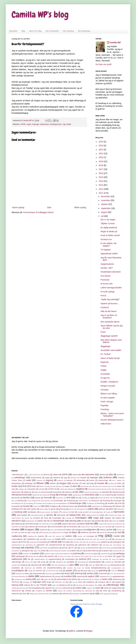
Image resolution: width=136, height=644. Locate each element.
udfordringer (113, 585)
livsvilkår (15, 532)
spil (79, 571)
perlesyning (106, 548)
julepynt (65, 524)
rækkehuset (17, 559)
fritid (43, 506)
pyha (95, 554)
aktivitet (102, 475)
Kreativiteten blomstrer (111, 272)
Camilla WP (115, 43)
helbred (65, 512)
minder (117, 536)
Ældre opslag (80, 207)
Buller (34, 486)
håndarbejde (59, 521)
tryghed (118, 582)
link (111, 530)
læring (102, 532)
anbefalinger (20, 478)
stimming (49, 574)
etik (100, 495)
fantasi (38, 498)
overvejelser (117, 545)
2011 (101, 193)
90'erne (46, 475)
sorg (60, 571)
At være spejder (108, 398)
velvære (28, 591)
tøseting (79, 585)
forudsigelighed (61, 503)
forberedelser (83, 501)
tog (73, 582)
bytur (60, 486)
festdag (85, 498)
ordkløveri (95, 545)
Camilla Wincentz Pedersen (80, 604)
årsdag (113, 594)
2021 (101, 153)
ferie (69, 498)
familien (27, 498)
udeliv (100, 585)
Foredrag (105, 409)
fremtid (26, 506)
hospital (111, 515)
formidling (30, 503)
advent (75, 475)
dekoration (118, 489)
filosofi (101, 498)
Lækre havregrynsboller (111, 288)
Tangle (97, 579)
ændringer (76, 594)
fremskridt (16, 506)
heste (108, 512)
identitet (98, 521)
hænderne (16, 521)
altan (111, 474)
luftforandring (44, 532)
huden (119, 515)
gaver (53, 509)
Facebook (120, 495)
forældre (111, 503)
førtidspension (56, 124)
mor (41, 539)
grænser (102, 509)
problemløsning (92, 551)
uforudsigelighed (35, 588)
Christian (105, 390)
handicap (18, 512)
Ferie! (103, 332)
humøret (37, 518)
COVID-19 (52, 489)
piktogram (26, 551)
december (106, 196)
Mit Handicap (84, 31)
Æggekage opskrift (109, 336)
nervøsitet (43, 542)
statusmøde (37, 574)
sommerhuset (51, 571)
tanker (105, 579)
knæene (32, 527)
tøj (72, 585)
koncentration (72, 527)
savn (35, 562)
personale (118, 548)
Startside (13, 31)
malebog (31, 536)
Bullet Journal (44, 486)
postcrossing (53, 551)
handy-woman (45, 512)
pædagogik (20, 556)
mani (50, 536)
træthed (27, 585)
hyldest (118, 518)
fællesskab (96, 506)
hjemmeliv (119, 512)
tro (110, 582)
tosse (80, 582)
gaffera (72, 631)
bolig (92, 483)
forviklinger (90, 503)
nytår (84, 542)
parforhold (44, 548)
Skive (98, 565)
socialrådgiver (18, 571)
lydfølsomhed (56, 532)
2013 (101, 185)
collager (21, 489)
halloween (121, 509)
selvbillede (59, 562)
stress (67, 573)
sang (114, 559)
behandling (81, 480)
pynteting (104, 554)
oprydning (70, 545)
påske (41, 556)
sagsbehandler (39, 559)
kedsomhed (103, 524)
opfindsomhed (17, 545)
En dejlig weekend (109, 228)
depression (45, 124)
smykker (70, 568)
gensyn (71, 509)
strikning (78, 573)
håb (48, 521)
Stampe (121, 571)
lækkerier (85, 532)
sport (86, 571)
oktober (105, 204)
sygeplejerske (104, 576)
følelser (119, 506)
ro (93, 556)
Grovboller (105, 374)
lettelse (103, 530)
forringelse (49, 503)
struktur (90, 573)
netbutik (54, 542)
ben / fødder (117, 480)
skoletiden (16, 568)
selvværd (118, 562)
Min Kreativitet (52, 31)
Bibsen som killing (109, 394)
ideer (89, 521)
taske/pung (117, 579)
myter (94, 539)
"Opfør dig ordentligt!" (110, 299)
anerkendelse (36, 478)
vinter (105, 591)
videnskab (88, 591)
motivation (70, 539)
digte (36, 492)
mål (110, 539)
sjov (72, 565)
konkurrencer (86, 527)
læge (66, 532)
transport (102, 582)
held (73, 512)
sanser (27, 562)
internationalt (30, 524)
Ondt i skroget (107, 402)
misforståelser (17, 539)
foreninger (117, 501)
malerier (41, 536)
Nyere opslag (18, 207)
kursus (60, 530)
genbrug (62, 509)
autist (29, 480)
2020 (101, 157)
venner (49, 591)
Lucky (33, 532)
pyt (111, 554)
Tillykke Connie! (108, 223)
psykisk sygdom (50, 554)
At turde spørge (108, 292)
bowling (111, 483)
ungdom (89, 588)
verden (60, 591)
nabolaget (118, 539)
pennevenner (93, 548)
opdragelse (117, 542)
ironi (51, 524)
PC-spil (74, 548)
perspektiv (15, 551)
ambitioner (121, 475)
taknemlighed (62, 579)
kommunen (43, 527)
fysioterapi (82, 506)
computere (31, 489)
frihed (35, 506)
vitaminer (15, 594)
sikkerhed (35, 565)
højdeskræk (30, 521)
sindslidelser (62, 565)
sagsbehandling (55, 559)
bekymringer (103, 480)
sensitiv (14, 565)
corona (42, 489)
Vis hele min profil (103, 64)
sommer (39, 571)
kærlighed (79, 530)
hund (46, 518)
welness (66, 594)
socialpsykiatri (116, 568)
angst (29, 124)
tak (52, 579)
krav (103, 527)
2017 (101, 169)
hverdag (68, 518)
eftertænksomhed (19, 495)
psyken (15, 553)
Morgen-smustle (108, 386)
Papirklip (104, 405)
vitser (24, 594)
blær (84, 483)
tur (35, 585)
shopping (24, 565)
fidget (93, 498)
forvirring (101, 503)
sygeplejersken (118, 576)
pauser (65, 548)
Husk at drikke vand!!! (110, 235)
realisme (51, 556)
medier (80, 536)
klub (23, 527)
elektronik (36, 495)
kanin (82, 524)
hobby (102, 515)
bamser (70, 480)
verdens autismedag (74, 591)
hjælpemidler (75, 515)
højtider (40, 521)
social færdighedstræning (96, 568)
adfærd (56, 475)
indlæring (18, 524)
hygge (96, 518)
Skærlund (28, 568)
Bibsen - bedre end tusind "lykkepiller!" (112, 415)
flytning (21, 501)
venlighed (39, 591)
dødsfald (105, 492)
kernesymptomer (116, 524)
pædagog (120, 553)
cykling (62, 489)
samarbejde (70, 559)
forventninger (76, 503)
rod (98, 556)
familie (17, 498)
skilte (90, 565)
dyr (77, 492)
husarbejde (57, 518)
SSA (113, 571)
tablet (46, 579)
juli (103, 216)
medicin (69, 536)
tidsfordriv (59, 582)
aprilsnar (74, 478)
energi (53, 495)
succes (58, 576)
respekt (86, 556)
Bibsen (40, 483)
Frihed (103, 366)
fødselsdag (107, 506)
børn (75, 486)
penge (83, 548)
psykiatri (36, 553)
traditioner (90, 582)
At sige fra (105, 378)
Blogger (89, 631)
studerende (120, 574)
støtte (69, 124)
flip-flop (119, 498)
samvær (105, 559)
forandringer (58, 501)
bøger (67, 486)
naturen (15, 542)
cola (13, 489)
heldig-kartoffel (83, 512)
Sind (53, 565)
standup (19, 574)
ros (103, 556)
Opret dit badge (97, 604)
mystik (87, 539)
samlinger (95, 559)
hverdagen (81, 518)
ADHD (23, 124)
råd (29, 559)
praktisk (73, 551)
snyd (79, 568)
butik (54, 486)
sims (44, 565)
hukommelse (16, 518)
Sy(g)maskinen (107, 264)
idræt (114, 521)
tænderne (63, 585)
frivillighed (54, 506)
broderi (15, 486)
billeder (53, 483)
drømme (68, 492)
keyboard (15, 527)
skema (82, 565)
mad (119, 532)
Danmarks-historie (95, 489)
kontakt (96, 527)
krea (110, 527)
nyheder (76, 542)
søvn (38, 579)
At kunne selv (107, 284)
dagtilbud (80, 489)
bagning (49, 480)
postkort (64, 551)
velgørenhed (117, 588)
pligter (36, 551)
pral (81, 551)
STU (112, 574)
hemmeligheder (97, 512)
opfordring (29, 545)
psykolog (77, 553)
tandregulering (86, 579)
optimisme (82, 545)
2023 (101, 146)
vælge (32, 594)
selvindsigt (82, 562)
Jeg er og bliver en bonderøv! (109, 316)
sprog (93, 571)
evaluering (109, 495)
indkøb (122, 521)
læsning (111, 532)
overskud (106, 545)
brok (25, 486)
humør (27, 518)
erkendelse (90, 495)
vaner (98, 588)
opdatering (105, 542)
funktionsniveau (68, 506)
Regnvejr (105, 362)
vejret (106, 588)
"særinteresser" (18, 475)
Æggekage (105, 346)
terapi (49, 582)
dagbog (70, 489)
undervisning (67, 588)
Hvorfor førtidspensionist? (112, 420)
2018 (101, 165)
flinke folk (109, 498)
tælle (54, 585)
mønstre (102, 539)
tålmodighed (90, 585)
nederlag (33, 542)
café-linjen (95, 486)
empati (44, 495)
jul (56, 524)
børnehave (85, 486)
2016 (101, 173)
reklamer (77, 556)
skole (105, 565)
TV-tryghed (105, 250)
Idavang (73, 521)
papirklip (30, 548)
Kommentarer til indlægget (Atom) (38, 212)
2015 (101, 177)
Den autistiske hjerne (110, 322)
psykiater (26, 554)
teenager (26, 582)
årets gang (103, 594)
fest (77, 498)
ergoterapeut (77, 495)
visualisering (116, 591)
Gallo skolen (31, 509)
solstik (30, 571)
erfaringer (63, 495)
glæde (91, 509)
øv (94, 594)
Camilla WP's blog (40, 15)
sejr (50, 562)
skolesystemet (116, 565)
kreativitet (118, 527)
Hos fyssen (106, 276)
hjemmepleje (22, 515)
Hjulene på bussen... (110, 303)
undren (78, 588)
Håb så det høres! (109, 311)
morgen (49, 539)
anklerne (57, 478)
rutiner (110, 556)
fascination (60, 498)
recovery (61, 556)
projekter (105, 551)
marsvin (58, 536)
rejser (69, 556)
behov (92, 480)
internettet (43, 524)
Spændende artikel (109, 254)
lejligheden (91, 530)
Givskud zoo (106, 239)
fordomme (95, 501)
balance (60, 480)
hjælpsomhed (91, 515)
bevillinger (29, 483)
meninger (90, 536)
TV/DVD (43, 585)
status (27, 574)
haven (56, 512)
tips (67, 582)
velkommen (16, 591)
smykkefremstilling (54, 568)
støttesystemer (46, 576)
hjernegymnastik (37, 515)
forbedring (71, 501)
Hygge (103, 370)
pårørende (32, 556)
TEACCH (15, 582)
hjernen (50, 515)
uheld (57, 588)
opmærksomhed (55, 545)
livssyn (120, 530)
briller (119, 483)
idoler (107, 521)
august (104, 212)
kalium (74, 524)
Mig (23, 31)
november (106, 200)
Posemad (105, 280)
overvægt (16, 548)
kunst (52, 530)
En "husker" (106, 354)
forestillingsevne (17, 503)
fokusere (47, 501)
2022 (101, 150)
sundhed (68, 576)
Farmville (48, 498)
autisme (108, 477)
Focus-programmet (34, 501)
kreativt (15, 530)
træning (15, 585)
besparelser (16, 483)
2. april (30, 475)
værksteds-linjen (43, 594)
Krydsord (105, 307)
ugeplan (48, 588)
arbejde (83, 478)
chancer (105, 486)
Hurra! (103, 296)
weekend (55, 594)
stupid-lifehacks (20, 576)
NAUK (24, 542)
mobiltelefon (31, 539)
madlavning (17, 536)
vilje (97, 591)
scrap (43, 562)
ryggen (119, 556)
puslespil (88, 554)
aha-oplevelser (88, 474)
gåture (111, 509)
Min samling (68, 31)
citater (119, 486)
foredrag (106, 501)
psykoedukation (64, 554)
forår (120, 503)
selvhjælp (70, 562)
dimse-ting (45, 492)
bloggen (63, 483)
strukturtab (103, 574)
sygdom (91, 576)
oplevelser (41, 545)
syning (29, 579)
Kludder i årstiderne (109, 382)
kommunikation (57, 527)
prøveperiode (117, 551)
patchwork (54, 548)
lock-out (24, 532)
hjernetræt (61, 515)
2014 (101, 181)
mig (64, 124)
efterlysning (117, 492)
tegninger (37, 582)
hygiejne (108, 518)
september (106, 208)
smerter (39, 568)
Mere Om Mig (35, 31)
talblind (74, 579)
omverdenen (93, 542)
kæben (69, 530)
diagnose (28, 492)
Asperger (35, 124)
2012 (101, 189)
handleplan (32, 512)
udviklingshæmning (19, 588)
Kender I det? (107, 268)
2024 (101, 142)
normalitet (66, 542)
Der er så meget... (109, 220)
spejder (69, 571)
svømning (81, 576)
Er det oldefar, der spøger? (109, 245)
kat (91, 524)
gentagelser (81, 509)
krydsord (43, 530)
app (65, 478)
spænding (103, 571)
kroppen (30, 530)
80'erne (38, 475)
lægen (75, 532)
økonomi (86, 594)
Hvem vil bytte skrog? (110, 358)
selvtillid (108, 562)
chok (112, 486)
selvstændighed (95, 562)
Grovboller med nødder (111, 350)
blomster (75, 483)
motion (58, 539)
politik (43, 551)
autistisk (39, 480)
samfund (82, 559)
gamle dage (44, 509)
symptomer (18, 579)
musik (79, 539)
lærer (94, 532)
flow (13, 501)
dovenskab (57, 492)
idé (83, 521)
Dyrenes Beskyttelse (92, 492)
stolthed (58, 574)
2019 (101, 161)
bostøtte (101, 483)
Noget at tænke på (109, 231)
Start (49, 207)
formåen (39, 503)
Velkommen (106, 424)
